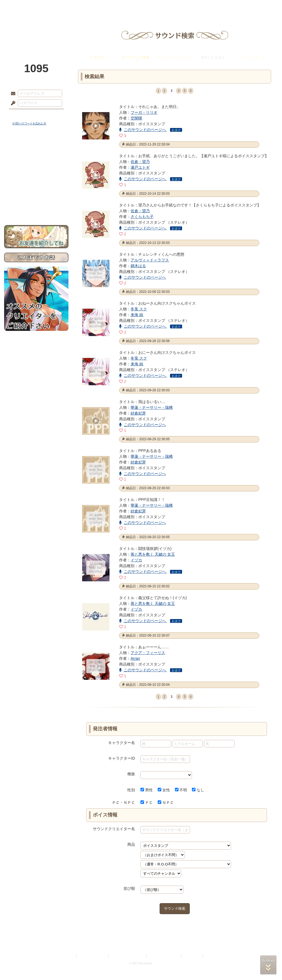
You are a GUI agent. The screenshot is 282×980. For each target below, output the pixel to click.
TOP (24, 7)
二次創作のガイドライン (164, 956)
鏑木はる (138, 266)
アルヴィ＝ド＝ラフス (150, 260)
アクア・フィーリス (148, 653)
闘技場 (258, 7)
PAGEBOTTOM (268, 965)
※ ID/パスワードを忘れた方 (29, 123)
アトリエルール (36, 183)
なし (198, 790)
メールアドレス (12, 94)
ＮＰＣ (166, 803)
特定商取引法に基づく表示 (128, 956)
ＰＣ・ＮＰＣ (123, 803)
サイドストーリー (36, 159)
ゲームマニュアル (36, 168)
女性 (164, 790)
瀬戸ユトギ (140, 167)
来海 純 (137, 315)
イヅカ (136, 560)
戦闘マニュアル (36, 190)
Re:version (212, 956)
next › (198, 91)
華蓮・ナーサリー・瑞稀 (152, 407)
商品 (131, 844)
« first (144, 91)
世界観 (36, 149)
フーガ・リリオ (144, 112)
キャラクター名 (122, 743)
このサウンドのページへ (143, 130)
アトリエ (141, 7)
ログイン (23, 115)
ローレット (102, 7)
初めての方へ (36, 198)
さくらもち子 (142, 217)
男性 (147, 790)
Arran (135, 658)
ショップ (219, 7)
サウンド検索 (175, 908)
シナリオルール (36, 177)
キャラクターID (122, 758)
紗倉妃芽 (138, 413)
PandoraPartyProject (36, 30)
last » (205, 91)
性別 (131, 790)
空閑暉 (136, 118)
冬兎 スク (139, 309)
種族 (131, 774)
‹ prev (152, 91)
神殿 (63, 7)
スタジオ (180, 7)
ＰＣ (147, 803)
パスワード (12, 103)
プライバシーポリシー (93, 956)
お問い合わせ (36, 208)
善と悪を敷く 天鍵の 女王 (153, 554)
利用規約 (69, 956)
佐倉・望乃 (140, 162)
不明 (181, 790)
